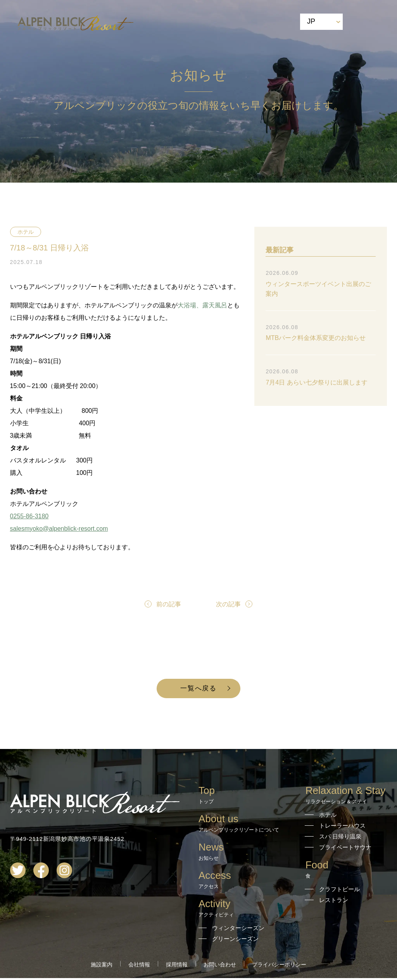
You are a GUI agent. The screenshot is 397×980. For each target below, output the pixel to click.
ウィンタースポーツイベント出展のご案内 (318, 289)
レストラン (334, 902)
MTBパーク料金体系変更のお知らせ (316, 338)
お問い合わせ (220, 966)
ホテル (26, 232)
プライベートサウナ (345, 849)
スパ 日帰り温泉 (340, 838)
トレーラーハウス (342, 827)
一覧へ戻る (199, 689)
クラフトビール (339, 891)
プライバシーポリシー (279, 966)
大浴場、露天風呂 (202, 305)
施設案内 (102, 966)
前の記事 (169, 604)
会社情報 (139, 966)
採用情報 (177, 966)
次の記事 (228, 604)
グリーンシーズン (235, 941)
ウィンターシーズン (238, 930)
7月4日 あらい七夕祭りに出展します (316, 382)
